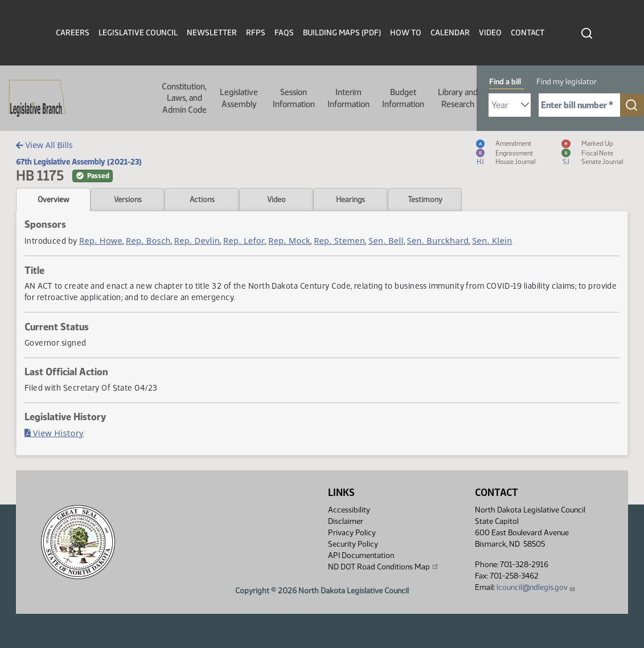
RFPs (256, 33)
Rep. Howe (101, 241)
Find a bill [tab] (505, 82)
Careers (73, 33)
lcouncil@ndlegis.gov (536, 587)
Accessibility (349, 510)
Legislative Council (138, 33)
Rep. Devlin (197, 241)
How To (406, 33)
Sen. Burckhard (438, 241)
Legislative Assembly (239, 98)
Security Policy (353, 544)
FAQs (284, 33)
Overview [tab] (53, 199)
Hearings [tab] (350, 199)
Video (490, 33)
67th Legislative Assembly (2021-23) (79, 162)
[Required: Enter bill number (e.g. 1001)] (579, 105)
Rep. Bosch (148, 241)
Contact (528, 33)
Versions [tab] (128, 199)
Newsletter (212, 33)
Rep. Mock (289, 241)
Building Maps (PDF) (342, 33)
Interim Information (348, 98)
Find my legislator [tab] (567, 82)
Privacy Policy (352, 533)
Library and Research (458, 98)
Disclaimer (346, 521)
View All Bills (44, 145)
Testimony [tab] (425, 199)
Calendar (450, 33)
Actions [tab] (202, 199)
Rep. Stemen (339, 241)
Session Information (294, 98)
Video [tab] (276, 199)
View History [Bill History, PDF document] (54, 433)
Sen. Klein (492, 241)
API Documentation (361, 555)
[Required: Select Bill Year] (510, 105)
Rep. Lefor (244, 241)
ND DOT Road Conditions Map (384, 567)
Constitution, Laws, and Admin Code (184, 98)
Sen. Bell (386, 241)
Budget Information (403, 98)
